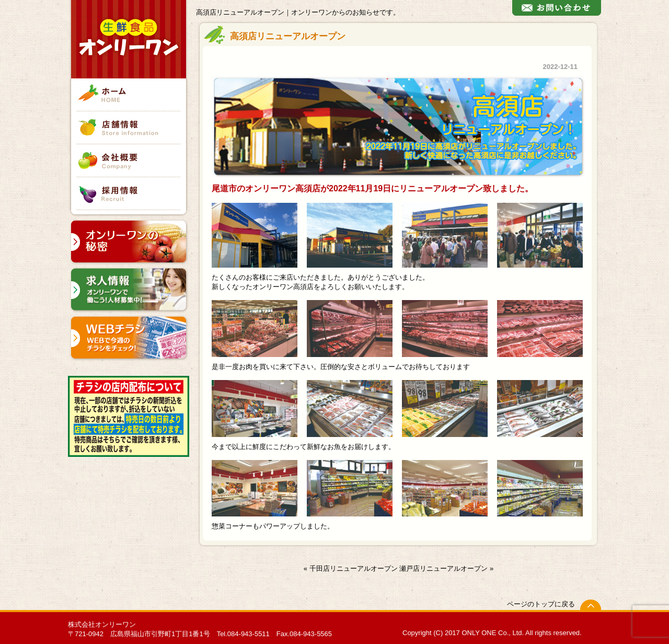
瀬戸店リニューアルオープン (443, 568)
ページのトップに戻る (541, 604)
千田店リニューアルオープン (354, 568)
